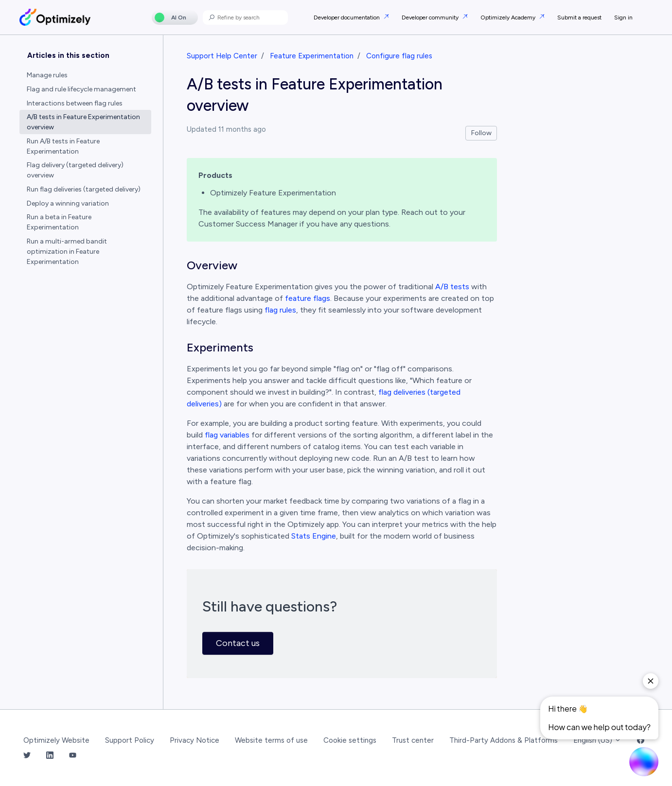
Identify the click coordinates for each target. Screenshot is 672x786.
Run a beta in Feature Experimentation (59, 222)
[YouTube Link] (73, 756)
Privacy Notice (195, 740)
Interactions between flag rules (75, 103)
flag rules (280, 310)
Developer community (431, 17)
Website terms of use (271, 740)
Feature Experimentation (312, 56)
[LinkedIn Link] (50, 756)
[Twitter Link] (27, 756)
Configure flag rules (399, 56)
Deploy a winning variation (68, 203)
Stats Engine (314, 536)
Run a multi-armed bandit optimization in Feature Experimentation (67, 252)
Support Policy (130, 740)
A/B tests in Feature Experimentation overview (83, 122)
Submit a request (579, 17)
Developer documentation (347, 17)
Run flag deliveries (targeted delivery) (84, 189)
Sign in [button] (623, 17)
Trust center (413, 740)
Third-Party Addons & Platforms (504, 740)
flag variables (227, 435)
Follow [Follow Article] (481, 133)
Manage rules (47, 75)
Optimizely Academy (509, 17)
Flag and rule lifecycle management (81, 89)
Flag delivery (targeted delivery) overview (75, 170)
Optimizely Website (56, 740)
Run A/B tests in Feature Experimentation (63, 146)
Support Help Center (222, 56)
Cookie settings (350, 740)
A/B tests (452, 287)
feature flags (308, 298)
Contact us (238, 643)
